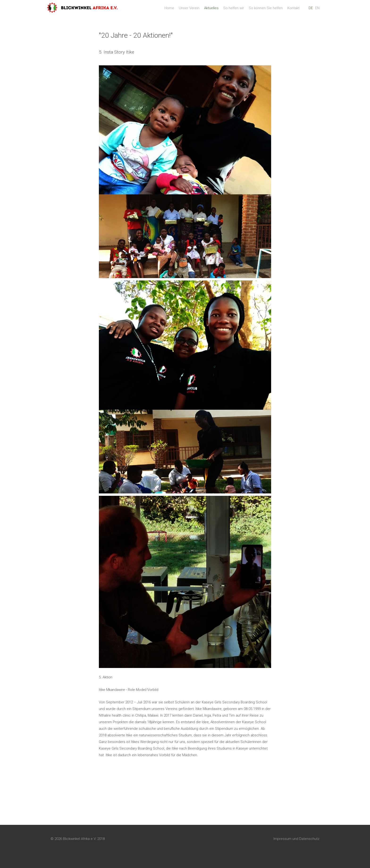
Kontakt (293, 10)
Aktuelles (211, 10)
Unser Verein (189, 10)
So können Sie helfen (266, 10)
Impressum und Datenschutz (296, 848)
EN (317, 10)
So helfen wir (234, 10)
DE (311, 10)
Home (169, 10)
